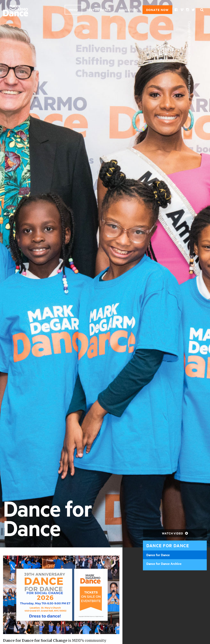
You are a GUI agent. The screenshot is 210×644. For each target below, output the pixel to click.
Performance (99, 10)
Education (129, 10)
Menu (73, 10)
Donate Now (157, 10)
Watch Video (175, 533)
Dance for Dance (158, 555)
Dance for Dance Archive (164, 564)
